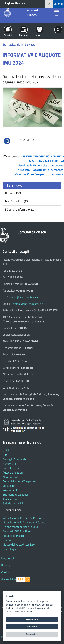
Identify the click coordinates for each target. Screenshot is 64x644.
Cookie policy (25, 612)
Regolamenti (10, 490)
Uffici (6, 450)
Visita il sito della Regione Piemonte (24, 518)
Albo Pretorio (10, 477)
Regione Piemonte (15, 3)
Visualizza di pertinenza (39, 174)
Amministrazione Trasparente (20, 481)
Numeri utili (9, 464)
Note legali (8, 558)
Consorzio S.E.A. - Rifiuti (17, 531)
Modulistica (9, 486)
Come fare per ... (12, 468)
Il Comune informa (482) (19, 209)
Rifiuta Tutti (32, 627)
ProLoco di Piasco (13, 536)
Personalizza (32, 634)
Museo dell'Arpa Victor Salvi (19, 544)
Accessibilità (8, 579)
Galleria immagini (13, 503)
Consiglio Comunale (14, 459)
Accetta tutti (32, 619)
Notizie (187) (13, 193)
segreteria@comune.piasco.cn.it (26, 304)
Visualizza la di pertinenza (41, 165)
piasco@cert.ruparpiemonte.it (25, 297)
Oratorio (7, 540)
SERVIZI (58, 4)
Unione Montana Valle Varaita (20, 527)
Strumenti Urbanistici (15, 495)
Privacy (6, 565)
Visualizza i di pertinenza (41, 170)
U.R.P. (6, 455)
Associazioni (10, 499)
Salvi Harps (9, 549)
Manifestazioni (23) (17, 201)
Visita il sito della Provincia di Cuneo (24, 522)
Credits (5, 572)
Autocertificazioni (13, 472)
